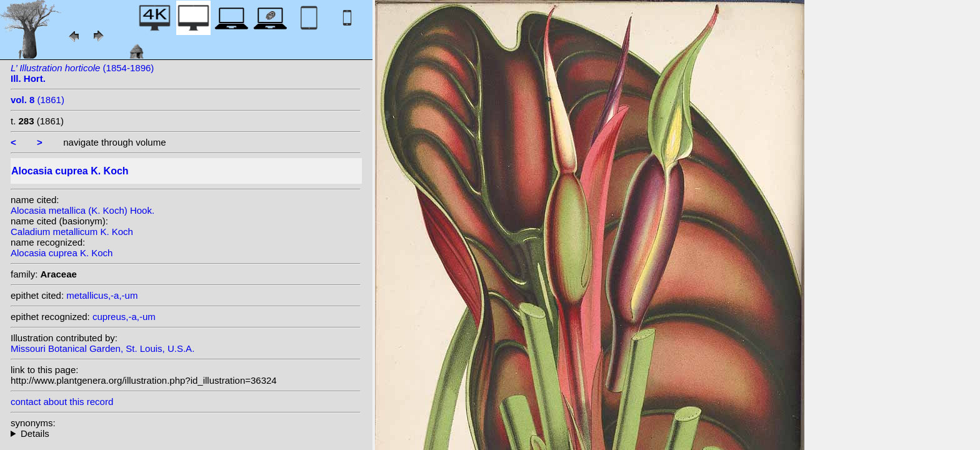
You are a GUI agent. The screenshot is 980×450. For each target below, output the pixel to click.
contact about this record (62, 402)
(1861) (37, 100)
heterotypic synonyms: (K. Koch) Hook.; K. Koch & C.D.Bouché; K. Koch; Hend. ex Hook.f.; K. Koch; (186, 433)
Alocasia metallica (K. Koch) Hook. (82, 210)
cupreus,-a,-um (124, 317)
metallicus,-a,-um (102, 295)
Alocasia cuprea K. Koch (62, 253)
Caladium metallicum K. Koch (72, 232)
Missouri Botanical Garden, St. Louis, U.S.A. (102, 348)
